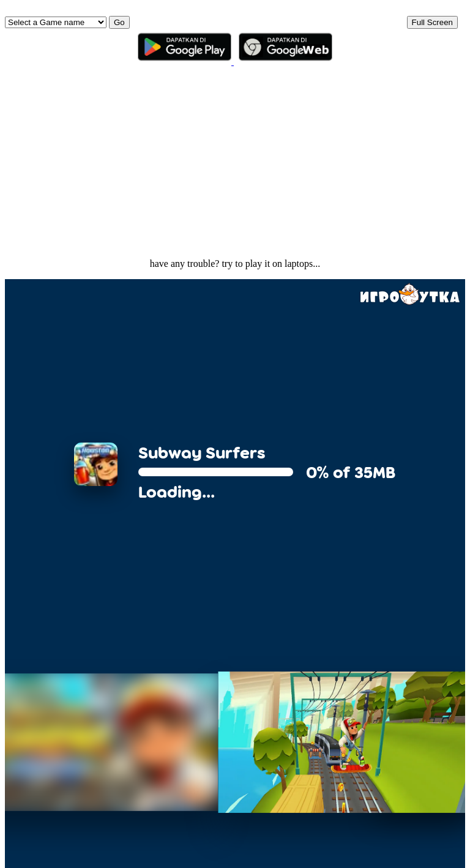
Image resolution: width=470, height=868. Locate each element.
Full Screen (432, 22)
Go (119, 22)
